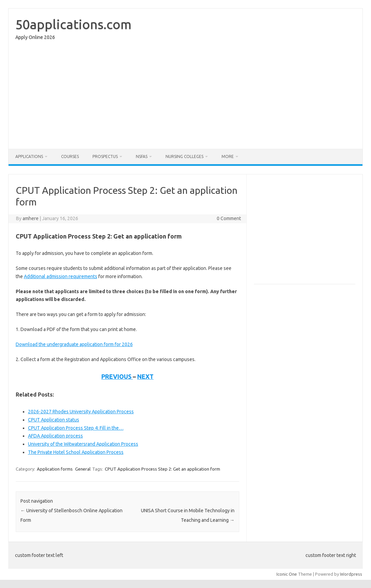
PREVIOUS (117, 376)
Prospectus (105, 156)
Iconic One (287, 574)
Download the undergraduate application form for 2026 (74, 344)
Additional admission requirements (61, 276)
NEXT (145, 376)
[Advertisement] (185, 96)
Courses (70, 156)
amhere (31, 218)
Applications (29, 156)
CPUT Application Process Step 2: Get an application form (162, 469)
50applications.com (73, 24)
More (228, 156)
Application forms (55, 469)
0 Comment (229, 218)
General (83, 469)
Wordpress (351, 574)
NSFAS (142, 156)
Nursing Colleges (184, 156)
